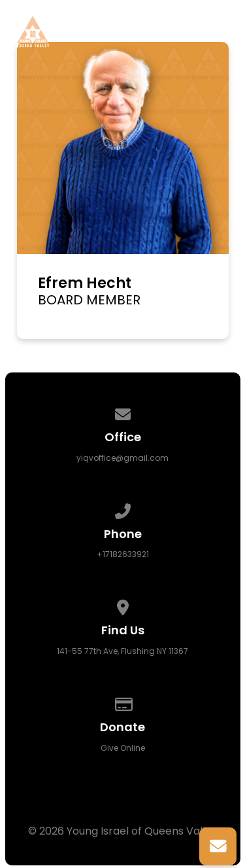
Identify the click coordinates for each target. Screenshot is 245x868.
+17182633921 (123, 554)
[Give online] (123, 702)
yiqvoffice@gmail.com (122, 458)
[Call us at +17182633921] (123, 509)
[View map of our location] (123, 605)
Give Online (123, 748)
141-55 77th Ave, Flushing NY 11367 (122, 651)
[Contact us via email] (123, 412)
